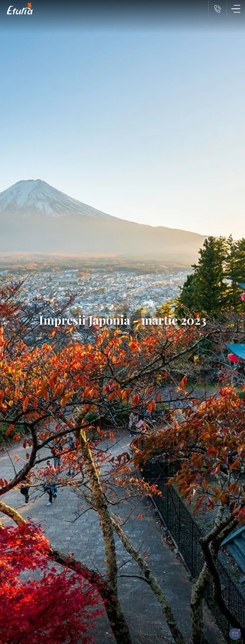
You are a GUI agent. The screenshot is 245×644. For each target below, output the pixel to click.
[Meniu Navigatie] (236, 9)
